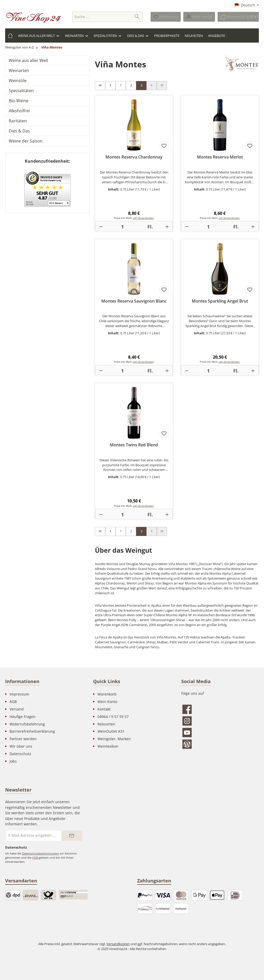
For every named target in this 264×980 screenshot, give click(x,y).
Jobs (13, 761)
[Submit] (72, 836)
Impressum (19, 694)
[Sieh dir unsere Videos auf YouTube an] (220, 733)
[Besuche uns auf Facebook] (220, 709)
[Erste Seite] (100, 86)
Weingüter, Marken (114, 739)
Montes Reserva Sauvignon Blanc (134, 301)
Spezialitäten (21, 91)
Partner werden (23, 739)
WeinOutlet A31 (111, 731)
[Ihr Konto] (199, 17)
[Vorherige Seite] (110, 86)
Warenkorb (107, 694)
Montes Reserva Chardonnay (134, 157)
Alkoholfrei (19, 111)
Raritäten (18, 121)
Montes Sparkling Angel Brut (220, 301)
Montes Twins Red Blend (134, 445)
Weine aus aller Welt (28, 60)
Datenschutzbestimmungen (40, 853)
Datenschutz (20, 754)
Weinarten (19, 70)
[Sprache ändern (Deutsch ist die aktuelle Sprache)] (247, 5)
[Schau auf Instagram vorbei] (220, 721)
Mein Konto (107, 702)
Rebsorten (106, 724)
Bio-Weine (19, 101)
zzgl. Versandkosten (143, 218)
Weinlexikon (108, 746)
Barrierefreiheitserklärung (32, 731)
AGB (13, 702)
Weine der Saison (26, 141)
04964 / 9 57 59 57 (113, 717)
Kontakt (104, 709)
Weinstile (18, 81)
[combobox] (102, 17)
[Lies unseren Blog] (220, 744)
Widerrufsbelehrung (27, 724)
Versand (17, 709)
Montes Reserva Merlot (220, 157)
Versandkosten (118, 944)
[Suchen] (137, 17)
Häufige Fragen (23, 717)
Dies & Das (19, 131)
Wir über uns (21, 746)
